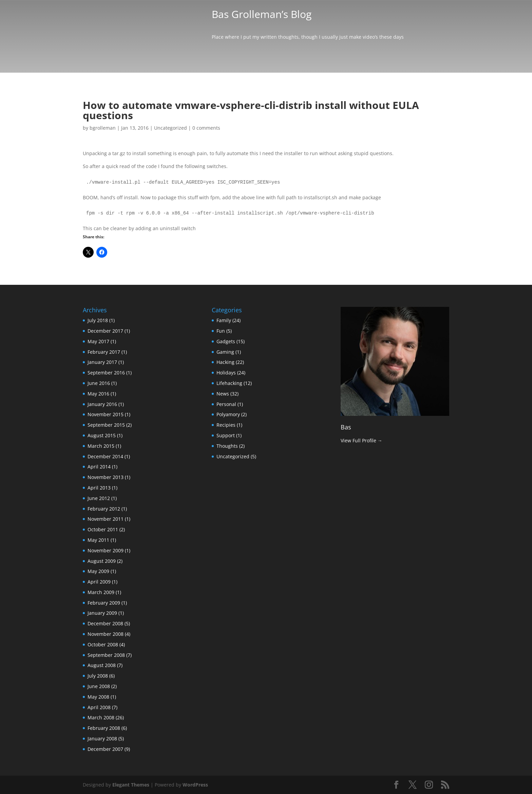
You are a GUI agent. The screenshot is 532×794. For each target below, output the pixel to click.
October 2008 (103, 644)
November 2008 (106, 634)
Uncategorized (170, 128)
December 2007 (105, 749)
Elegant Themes (131, 785)
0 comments (206, 128)
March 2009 (101, 592)
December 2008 (105, 623)
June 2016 (99, 383)
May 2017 (98, 341)
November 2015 (106, 414)
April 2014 (99, 467)
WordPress (195, 785)
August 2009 (102, 561)
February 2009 (104, 603)
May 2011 (98, 540)
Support (226, 435)
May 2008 (98, 697)
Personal (226, 404)
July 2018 (98, 320)
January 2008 (102, 738)
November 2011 (106, 519)
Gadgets (226, 341)
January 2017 (102, 362)
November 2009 (106, 550)
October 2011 (103, 529)
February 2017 (104, 352)
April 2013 (99, 488)
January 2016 (102, 404)
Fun (221, 331)
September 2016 (106, 373)
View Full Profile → (362, 440)
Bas (346, 427)
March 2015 (101, 446)
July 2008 (98, 676)
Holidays (226, 373)
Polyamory (228, 414)
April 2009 (99, 582)
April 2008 (99, 707)
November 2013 (106, 477)
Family (224, 320)
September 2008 (106, 655)
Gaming (225, 352)
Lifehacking (229, 383)
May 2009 (98, 571)
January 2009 (102, 613)
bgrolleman (103, 128)
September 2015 (106, 425)
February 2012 (104, 509)
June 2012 (99, 498)
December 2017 (105, 331)
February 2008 (104, 728)
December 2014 (105, 456)
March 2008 (101, 717)
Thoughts (227, 446)
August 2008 (102, 665)
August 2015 (102, 435)
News (223, 394)
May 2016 (98, 394)
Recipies (226, 425)
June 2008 (99, 686)
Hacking (225, 362)
